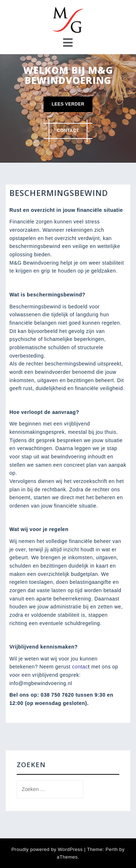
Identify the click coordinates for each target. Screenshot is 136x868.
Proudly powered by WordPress (47, 849)
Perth (112, 849)
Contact (68, 131)
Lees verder (68, 104)
